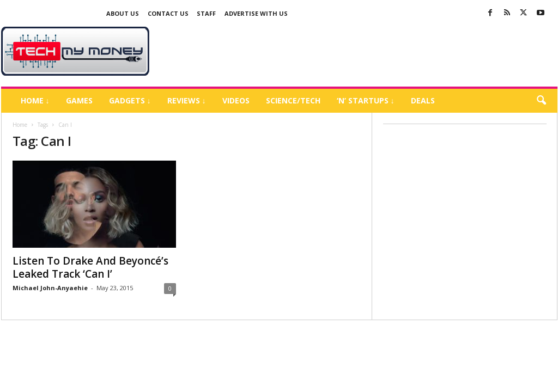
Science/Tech (293, 100)
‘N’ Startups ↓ (366, 100)
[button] (541, 101)
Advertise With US (256, 13)
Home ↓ (35, 100)
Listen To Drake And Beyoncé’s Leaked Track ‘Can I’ (90, 267)
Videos (236, 100)
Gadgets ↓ (130, 100)
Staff (206, 13)
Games (79, 100)
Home (20, 125)
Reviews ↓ (187, 100)
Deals (423, 100)
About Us (123, 13)
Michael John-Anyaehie (50, 288)
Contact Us (168, 13)
